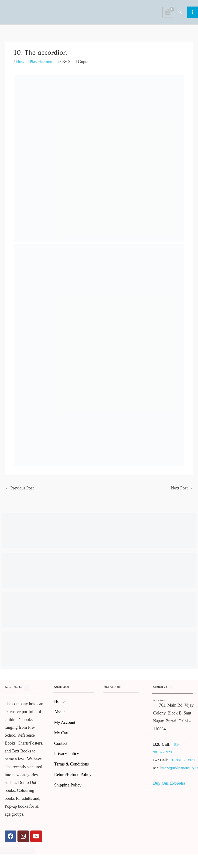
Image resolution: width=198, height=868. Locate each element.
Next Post (182, 489)
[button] (180, 13)
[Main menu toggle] (193, 13)
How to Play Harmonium (38, 63)
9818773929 (163, 753)
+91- (176, 745)
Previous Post (19, 489)
